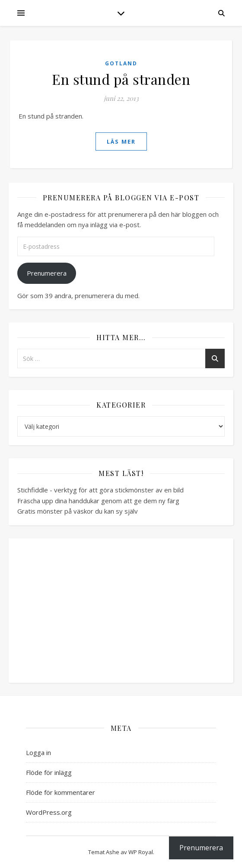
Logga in (38, 752)
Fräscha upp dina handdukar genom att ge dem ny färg (98, 501)
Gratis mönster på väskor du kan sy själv (78, 511)
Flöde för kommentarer (60, 792)
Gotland (121, 63)
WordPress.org (49, 812)
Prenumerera (47, 273)
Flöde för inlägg (49, 772)
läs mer (121, 141)
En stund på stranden (121, 79)
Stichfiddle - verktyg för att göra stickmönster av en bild (100, 490)
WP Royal (141, 852)
